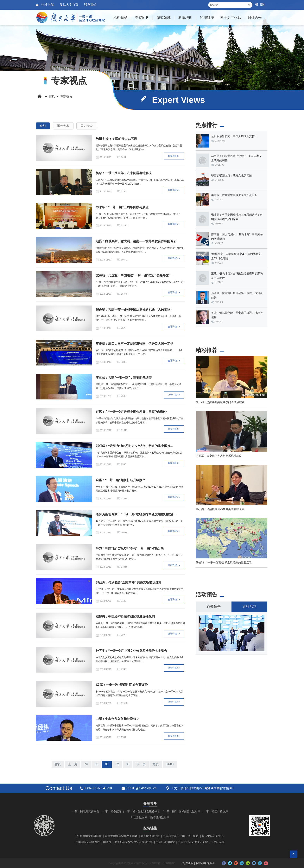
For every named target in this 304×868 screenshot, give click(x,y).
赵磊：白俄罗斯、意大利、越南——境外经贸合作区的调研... (137, 241)
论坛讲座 (207, 18)
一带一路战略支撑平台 (86, 811)
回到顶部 (293, 854)
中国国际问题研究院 (88, 842)
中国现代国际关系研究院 (193, 842)
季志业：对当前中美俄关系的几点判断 (234, 195)
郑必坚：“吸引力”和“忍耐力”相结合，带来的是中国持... (134, 446)
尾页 (156, 764)
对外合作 (255, 18)
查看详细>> (174, 156)
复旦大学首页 (69, 5)
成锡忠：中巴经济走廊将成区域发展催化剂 (125, 617)
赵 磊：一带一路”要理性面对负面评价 (122, 685)
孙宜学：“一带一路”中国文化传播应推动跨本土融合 (131, 651)
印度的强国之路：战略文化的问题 (231, 175)
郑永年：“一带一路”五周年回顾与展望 (122, 207)
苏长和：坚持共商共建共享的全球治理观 (220, 402)
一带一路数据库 (112, 811)
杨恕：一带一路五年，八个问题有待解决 (124, 173)
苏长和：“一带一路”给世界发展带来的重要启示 (224, 562)
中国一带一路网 (189, 836)
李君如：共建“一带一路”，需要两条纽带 (124, 378)
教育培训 (185, 18)
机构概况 (120, 18)
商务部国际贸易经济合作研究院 (134, 842)
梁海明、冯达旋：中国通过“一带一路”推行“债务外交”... (134, 275)
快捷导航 (48, 5)
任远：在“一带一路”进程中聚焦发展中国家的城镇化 (131, 412)
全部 (43, 126)
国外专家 (63, 126)
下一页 (141, 764)
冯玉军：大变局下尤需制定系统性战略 (219, 456)
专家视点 (66, 96)
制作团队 (188, 863)
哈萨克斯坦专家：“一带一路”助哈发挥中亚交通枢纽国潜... (136, 514)
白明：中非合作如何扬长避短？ (117, 719)
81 (107, 764)
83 (128, 764)
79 (86, 764)
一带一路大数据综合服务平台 (142, 811)
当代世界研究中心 (213, 836)
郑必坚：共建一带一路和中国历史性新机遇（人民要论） (135, 309)
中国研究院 (170, 836)
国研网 (107, 842)
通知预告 (214, 607)
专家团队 (142, 18)
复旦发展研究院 (150, 836)
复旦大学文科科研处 (89, 836)
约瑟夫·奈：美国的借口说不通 (116, 139)
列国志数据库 (139, 817)
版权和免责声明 (205, 863)
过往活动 (250, 607)
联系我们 (90, 5)
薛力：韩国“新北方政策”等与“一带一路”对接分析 (130, 548)
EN (262, 5)
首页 (52, 96)
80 (96, 764)
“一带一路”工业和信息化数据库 (182, 811)
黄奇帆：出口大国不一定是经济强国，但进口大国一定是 (135, 344)
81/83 (170, 764)
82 (117, 764)
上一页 (73, 764)
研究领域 (164, 18)
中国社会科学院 (165, 842)
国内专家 (87, 126)
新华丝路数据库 (160, 817)
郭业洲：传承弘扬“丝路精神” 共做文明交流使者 (129, 582)
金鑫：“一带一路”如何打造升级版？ (121, 480)
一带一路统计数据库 (216, 811)
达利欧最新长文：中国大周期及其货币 (234, 136)
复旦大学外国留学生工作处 (121, 836)
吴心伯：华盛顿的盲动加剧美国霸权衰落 (220, 509)
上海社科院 (218, 842)
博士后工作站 (231, 18)
